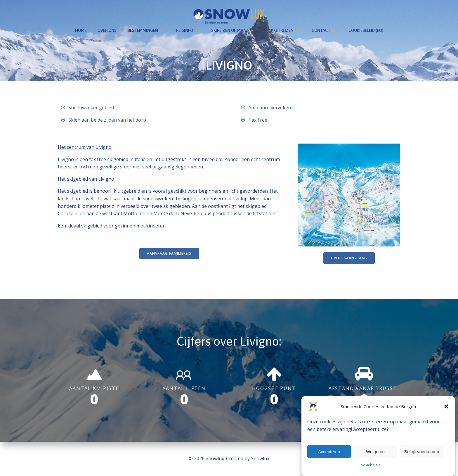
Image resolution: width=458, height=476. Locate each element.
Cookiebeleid (369, 465)
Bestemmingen (146, 30)
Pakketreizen (283, 30)
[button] (446, 406)
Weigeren (375, 452)
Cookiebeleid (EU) (366, 30)
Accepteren (329, 452)
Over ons (107, 30)
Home (81, 30)
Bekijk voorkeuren (422, 452)
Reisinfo (188, 30)
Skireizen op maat (233, 30)
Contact (325, 30)
